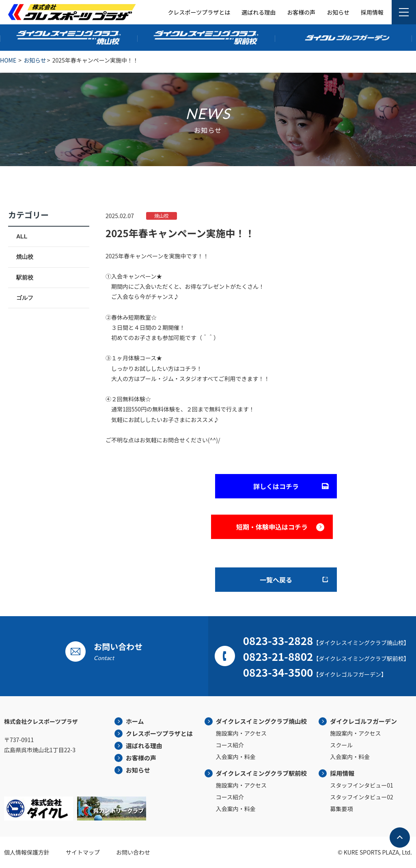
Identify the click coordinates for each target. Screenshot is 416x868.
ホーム (135, 721)
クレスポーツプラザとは (199, 12)
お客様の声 (301, 12)
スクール (341, 745)
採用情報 (372, 12)
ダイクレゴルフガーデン (363, 721)
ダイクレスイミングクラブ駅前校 (261, 773)
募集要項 (341, 809)
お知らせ (338, 12)
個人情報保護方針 (27, 852)
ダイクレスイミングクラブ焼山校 (261, 721)
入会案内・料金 (236, 757)
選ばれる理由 (259, 12)
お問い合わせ (133, 852)
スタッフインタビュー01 (362, 785)
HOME (8, 60)
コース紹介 (230, 745)
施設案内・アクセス (241, 733)
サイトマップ (83, 852)
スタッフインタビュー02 (362, 797)
